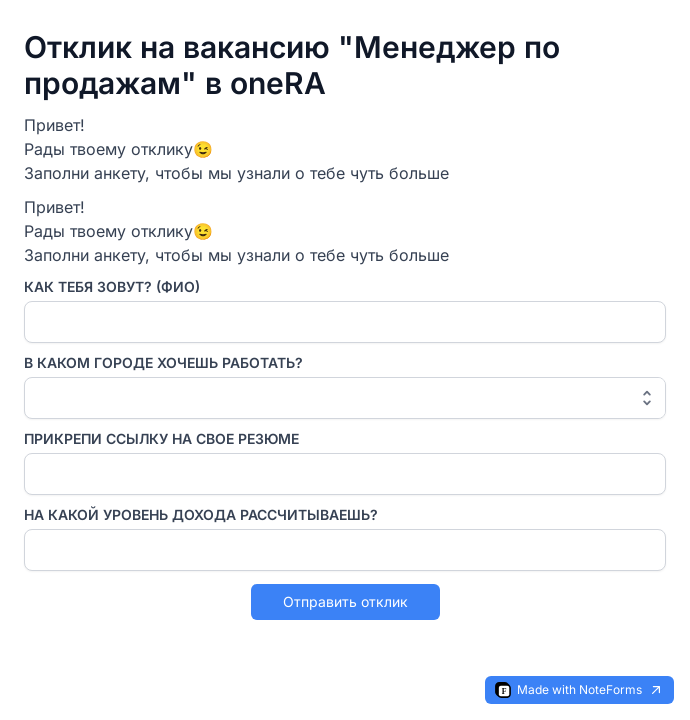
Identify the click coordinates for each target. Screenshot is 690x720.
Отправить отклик (345, 601)
